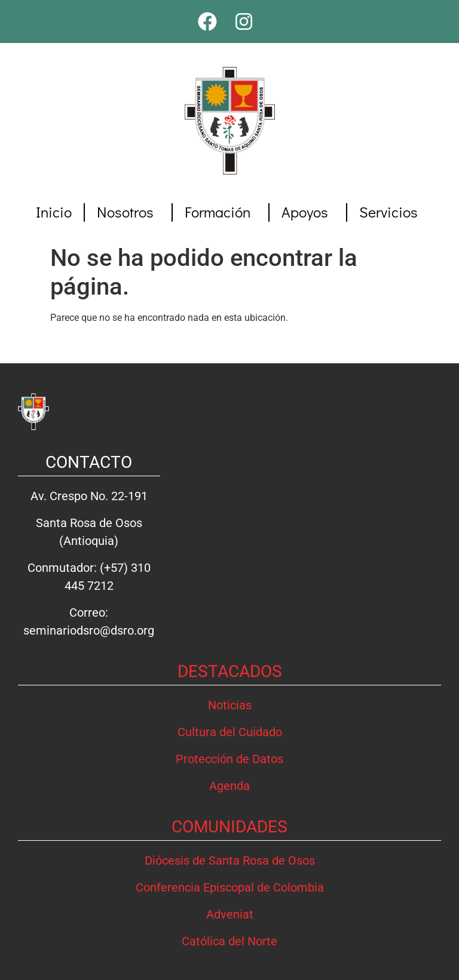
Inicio (54, 212)
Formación (221, 212)
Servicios (391, 212)
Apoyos (308, 212)
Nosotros (128, 212)
